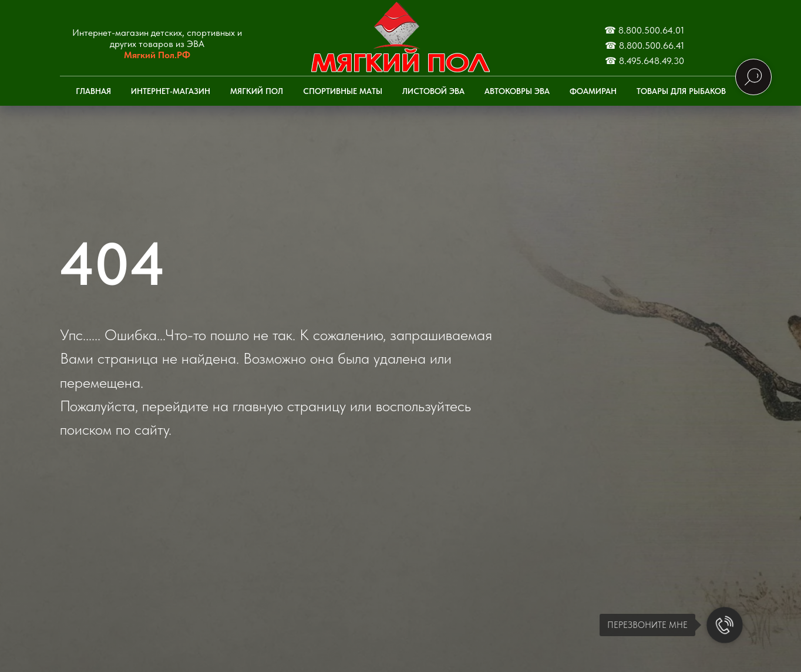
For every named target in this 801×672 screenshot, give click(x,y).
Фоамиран (593, 91)
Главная (93, 91)
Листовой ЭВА (433, 91)
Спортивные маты (343, 91)
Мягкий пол (257, 91)
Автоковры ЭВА (517, 91)
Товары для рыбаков (681, 91)
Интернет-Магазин (171, 91)
